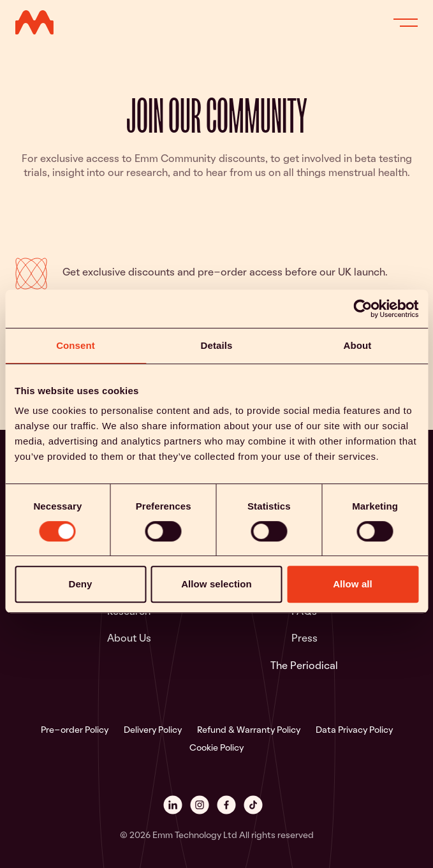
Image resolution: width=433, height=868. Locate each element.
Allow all (353, 585)
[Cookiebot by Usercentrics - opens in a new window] (363, 309)
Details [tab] (217, 345)
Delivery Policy (153, 731)
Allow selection (216, 585)
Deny (80, 585)
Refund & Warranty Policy (249, 731)
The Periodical (304, 666)
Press (305, 639)
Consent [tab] (76, 345)
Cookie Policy (216, 748)
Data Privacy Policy (354, 731)
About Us (129, 639)
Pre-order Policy (75, 731)
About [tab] (358, 345)
